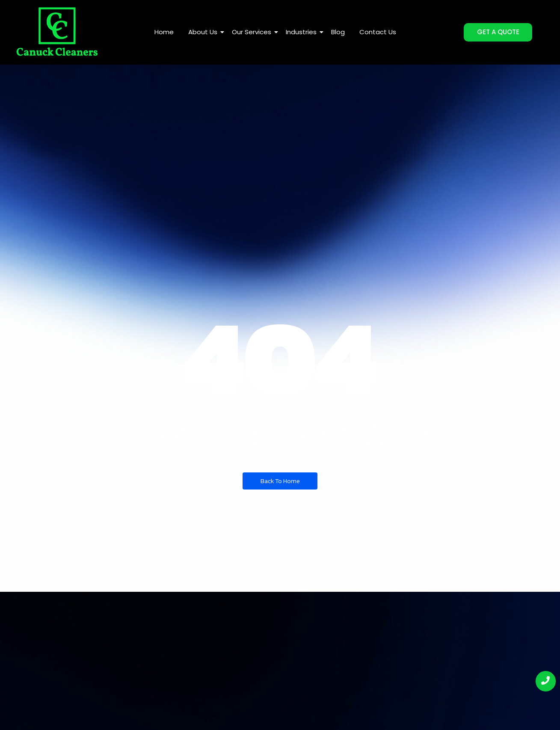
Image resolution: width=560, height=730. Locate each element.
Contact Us (378, 32)
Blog (338, 32)
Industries (303, 32)
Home (164, 32)
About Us (204, 32)
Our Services (253, 32)
